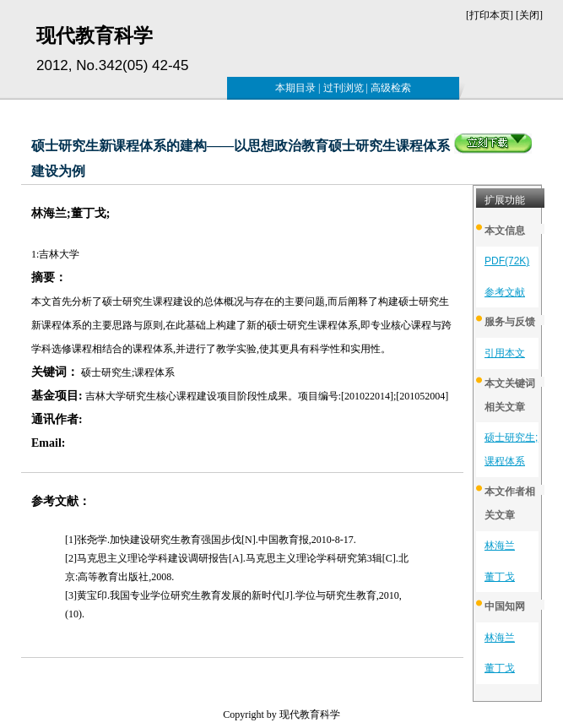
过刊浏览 (344, 88)
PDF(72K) (507, 261)
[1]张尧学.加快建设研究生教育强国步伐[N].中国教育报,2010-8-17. (211, 540)
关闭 (529, 15)
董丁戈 (500, 577)
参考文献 (505, 292)
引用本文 (505, 353)
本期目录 (295, 88)
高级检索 (391, 88)
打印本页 (490, 15)
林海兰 (500, 546)
